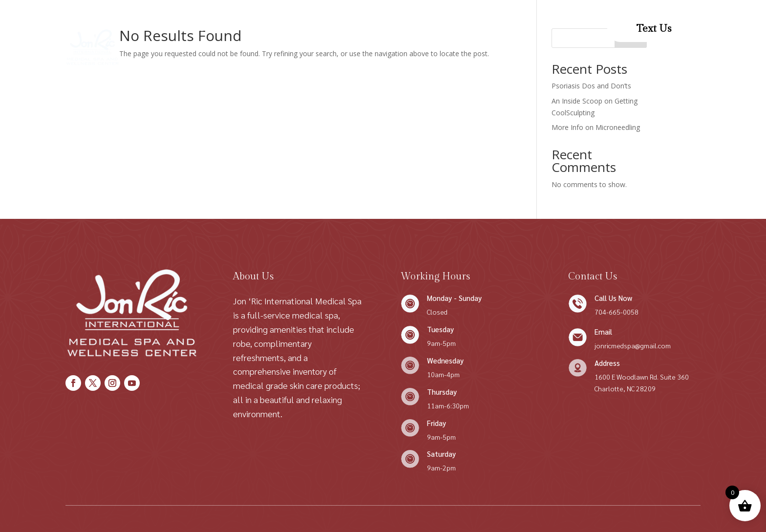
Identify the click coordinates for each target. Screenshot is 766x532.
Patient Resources (333, 66)
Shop (273, 29)
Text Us (654, 29)
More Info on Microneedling (596, 127)
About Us (234, 29)
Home (192, 29)
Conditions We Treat (335, 29)
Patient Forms (468, 29)
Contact (414, 29)
